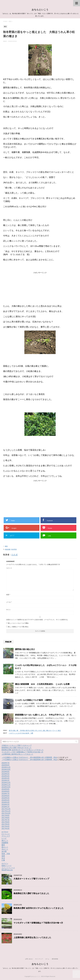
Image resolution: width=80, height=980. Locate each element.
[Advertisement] (40, 288)
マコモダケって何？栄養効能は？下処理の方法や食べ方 (22, 752)
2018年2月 (6, 804)
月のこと (5, 849)
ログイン (5, 863)
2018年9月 (6, 789)
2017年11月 (6, 811)
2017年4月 (6, 826)
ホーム (47, 959)
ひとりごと (6, 834)
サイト (8, 610)
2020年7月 (6, 763)
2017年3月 (6, 829)
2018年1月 (6, 807)
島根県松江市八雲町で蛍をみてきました (17, 748)
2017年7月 (6, 820)
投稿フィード (7, 866)
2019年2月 (6, 780)
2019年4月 (6, 776)
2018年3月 (6, 802)
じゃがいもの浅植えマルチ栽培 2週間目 (33, 700)
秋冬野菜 (14, 549)
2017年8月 (6, 818)
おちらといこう (40, 10)
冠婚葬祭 (5, 843)
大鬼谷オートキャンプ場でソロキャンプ (17, 745)
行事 (3, 860)
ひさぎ (15, 555)
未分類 (4, 851)
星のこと (5, 847)
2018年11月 (6, 785)
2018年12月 (6, 783)
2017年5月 (6, 824)
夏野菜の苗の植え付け (26, 649)
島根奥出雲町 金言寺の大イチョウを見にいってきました (23, 750)
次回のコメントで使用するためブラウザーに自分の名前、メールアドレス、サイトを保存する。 (38, 620)
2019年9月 (6, 772)
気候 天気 (6, 854)
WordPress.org (7, 870)
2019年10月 (6, 769)
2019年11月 (6, 767)
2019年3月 (6, 778)
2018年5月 (6, 798)
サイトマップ (39, 959)
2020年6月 (6, 765)
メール (9, 602)
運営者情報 (55, 959)
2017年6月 (6, 822)
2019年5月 (6, 774)
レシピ (4, 838)
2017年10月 (6, 813)
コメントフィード (8, 868)
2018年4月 (6, 800)
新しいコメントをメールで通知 (18, 623)
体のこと (5, 841)
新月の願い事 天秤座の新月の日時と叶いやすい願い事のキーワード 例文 (35, 731)
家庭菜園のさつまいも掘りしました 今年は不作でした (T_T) (43, 715)
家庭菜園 (8, 549)
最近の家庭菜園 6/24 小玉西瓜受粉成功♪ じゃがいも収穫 (42, 684)
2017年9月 (6, 815)
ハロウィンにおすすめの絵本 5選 (21, 733)
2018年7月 (6, 793)
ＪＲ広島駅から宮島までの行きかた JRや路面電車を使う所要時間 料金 (29, 757)
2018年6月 (6, 796)
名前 (8, 595)
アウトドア (6, 836)
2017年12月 (6, 809)
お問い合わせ (29, 959)
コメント (9, 568)
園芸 (6, 546)
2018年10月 (6, 787)
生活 (3, 858)
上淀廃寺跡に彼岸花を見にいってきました (17, 754)
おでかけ (5, 832)
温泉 (3, 856)
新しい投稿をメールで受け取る (18, 627)
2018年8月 (6, 791)
